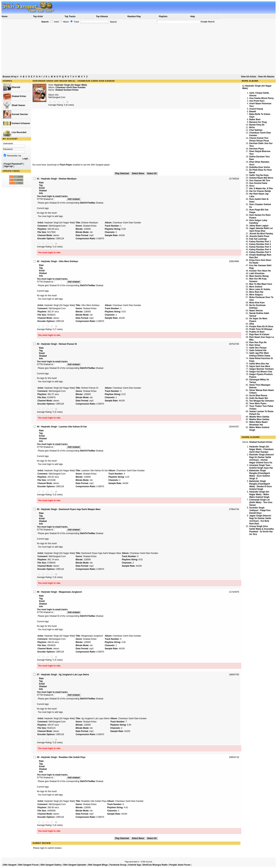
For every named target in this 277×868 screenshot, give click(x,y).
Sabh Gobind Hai (258, 350)
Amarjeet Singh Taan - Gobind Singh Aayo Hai (261, 467)
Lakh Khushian (257, 273)
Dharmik (12, 87)
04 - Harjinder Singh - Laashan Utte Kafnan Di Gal (62, 427)
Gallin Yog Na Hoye (259, 175)
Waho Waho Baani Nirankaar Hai (258, 423)
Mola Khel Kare (257, 303)
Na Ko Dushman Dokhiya (257, 307)
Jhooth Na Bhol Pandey (261, 234)
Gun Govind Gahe (258, 183)
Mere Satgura (256, 295)
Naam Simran (256, 311)
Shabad (43, 191)
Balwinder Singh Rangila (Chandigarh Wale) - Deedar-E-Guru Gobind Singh (261, 485)
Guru (252, 186)
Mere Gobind (256, 287)
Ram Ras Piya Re (258, 342)
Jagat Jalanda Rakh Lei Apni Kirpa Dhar (261, 230)
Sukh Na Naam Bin (259, 398)
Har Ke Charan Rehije (260, 191)
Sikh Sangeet (10, 865)
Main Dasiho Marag (259, 276)
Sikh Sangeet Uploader (75, 865)
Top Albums (102, 16)
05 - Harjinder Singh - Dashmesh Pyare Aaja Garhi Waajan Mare (69, 509)
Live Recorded (15, 132)
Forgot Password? (14, 164)
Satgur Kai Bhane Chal (261, 372)
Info (41, 193)
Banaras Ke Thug (258, 122)
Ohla (252, 324)
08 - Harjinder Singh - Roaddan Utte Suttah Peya (61, 757)
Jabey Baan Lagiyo (259, 226)
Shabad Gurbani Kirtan (67, 90)
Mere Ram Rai (256, 292)
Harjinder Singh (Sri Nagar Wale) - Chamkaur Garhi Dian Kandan (261, 449)
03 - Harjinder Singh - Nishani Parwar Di (57, 344)
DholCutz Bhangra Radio (155, 865)
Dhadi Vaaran (14, 105)
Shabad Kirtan (15, 96)
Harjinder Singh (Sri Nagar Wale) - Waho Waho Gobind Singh (259, 494)
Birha (252, 127)
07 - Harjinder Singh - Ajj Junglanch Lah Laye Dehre (63, 675)
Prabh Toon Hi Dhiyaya (261, 329)
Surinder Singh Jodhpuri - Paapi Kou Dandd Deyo (260, 510)
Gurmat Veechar (16, 114)
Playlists (163, 16)
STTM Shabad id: (52, 199)
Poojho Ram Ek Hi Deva (261, 326)
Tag (41, 185)
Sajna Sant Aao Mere (260, 366)
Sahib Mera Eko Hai (259, 364)
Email (42, 188)
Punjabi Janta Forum (180, 865)
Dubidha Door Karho (260, 167)
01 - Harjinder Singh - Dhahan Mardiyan (57, 179)
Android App (134, 865)
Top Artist (38, 16)
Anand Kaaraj (256, 109)
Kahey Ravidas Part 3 (260, 247)
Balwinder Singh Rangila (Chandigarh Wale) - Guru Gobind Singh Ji (260, 475)
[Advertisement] (138, 49)
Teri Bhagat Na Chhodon (262, 401)
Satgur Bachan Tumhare (261, 369)
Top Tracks (70, 16)
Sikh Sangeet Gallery (51, 865)
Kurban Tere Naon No (260, 271)
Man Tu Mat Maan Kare (261, 284)
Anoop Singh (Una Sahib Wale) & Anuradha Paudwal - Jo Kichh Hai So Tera (261, 530)
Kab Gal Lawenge (258, 239)
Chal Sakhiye (256, 130)
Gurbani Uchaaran (17, 123)
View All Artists (249, 77)
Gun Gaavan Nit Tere (260, 181)
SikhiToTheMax (88, 203)
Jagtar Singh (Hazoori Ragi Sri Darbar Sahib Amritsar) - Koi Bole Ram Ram (260, 520)
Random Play (134, 16)
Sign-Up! (9, 166)
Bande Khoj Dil (257, 125)
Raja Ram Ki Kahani (259, 334)
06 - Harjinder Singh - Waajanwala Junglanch (59, 592)
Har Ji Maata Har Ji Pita (261, 188)
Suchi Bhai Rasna (258, 396)
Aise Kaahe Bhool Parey (261, 98)
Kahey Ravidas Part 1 (260, 242)
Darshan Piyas (257, 149)
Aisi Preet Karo (257, 101)
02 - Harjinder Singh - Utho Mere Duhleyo (58, 261)
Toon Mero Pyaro (258, 403)
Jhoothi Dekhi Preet (259, 236)
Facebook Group (118, 865)
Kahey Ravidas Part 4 (260, 250)
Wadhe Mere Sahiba (259, 419)
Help (193, 16)
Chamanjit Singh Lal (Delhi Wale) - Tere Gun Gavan (261, 502)
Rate (41, 183)
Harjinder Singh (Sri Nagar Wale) (71, 85)
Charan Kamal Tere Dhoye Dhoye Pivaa (259, 139)
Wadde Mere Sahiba (259, 417)
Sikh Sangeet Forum (28, 865)
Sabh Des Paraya (258, 348)
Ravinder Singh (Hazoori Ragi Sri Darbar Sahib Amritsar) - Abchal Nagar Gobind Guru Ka (262, 459)
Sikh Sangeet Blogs (98, 865)
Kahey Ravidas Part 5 (260, 252)
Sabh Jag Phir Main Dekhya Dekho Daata (260, 354)
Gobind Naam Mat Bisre (261, 178)
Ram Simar (255, 345)
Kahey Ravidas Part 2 (260, 244)
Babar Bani (255, 119)
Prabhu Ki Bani (257, 332)
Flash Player (66, 165)
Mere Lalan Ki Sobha (260, 289)
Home (5, 16)
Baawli (253, 111)
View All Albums (266, 77)
